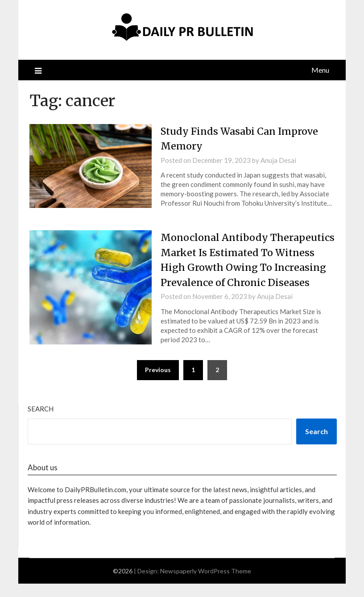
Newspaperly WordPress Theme (206, 584)
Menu (320, 70)
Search (41, 422)
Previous (158, 383)
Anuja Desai (278, 160)
